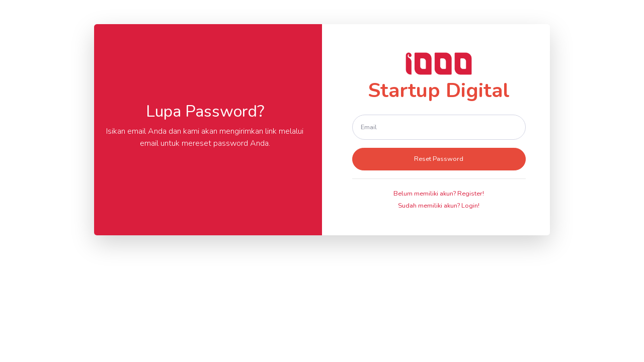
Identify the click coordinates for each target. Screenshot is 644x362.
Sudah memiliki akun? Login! (439, 206)
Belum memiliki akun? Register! (439, 194)
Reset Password (439, 159)
